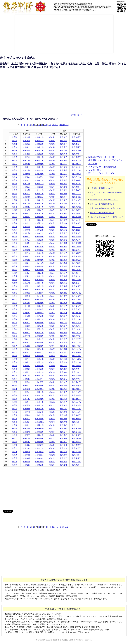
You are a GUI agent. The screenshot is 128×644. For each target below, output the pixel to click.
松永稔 (15, 323)
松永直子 (64, 174)
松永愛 (52, 137)
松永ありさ (76, 356)
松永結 (52, 217)
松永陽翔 (26, 462)
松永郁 (52, 412)
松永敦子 (64, 253)
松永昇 (15, 379)
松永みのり (76, 329)
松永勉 (15, 352)
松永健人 (26, 290)
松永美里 (64, 405)
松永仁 (15, 164)
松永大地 (26, 174)
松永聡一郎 (39, 323)
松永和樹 (26, 336)
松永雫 (52, 280)
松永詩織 (64, 372)
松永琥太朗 (39, 435)
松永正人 (26, 280)
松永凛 (52, 164)
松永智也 (26, 260)
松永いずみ (76, 342)
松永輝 (15, 240)
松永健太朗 (39, 306)
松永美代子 (76, 223)
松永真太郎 (39, 213)
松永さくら (76, 177)
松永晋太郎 (39, 356)
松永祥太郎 (39, 465)
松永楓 (52, 151)
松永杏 (52, 197)
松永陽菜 (64, 243)
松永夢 (52, 389)
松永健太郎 (39, 137)
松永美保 (64, 438)
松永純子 (64, 177)
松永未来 (64, 280)
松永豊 (15, 190)
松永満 (15, 465)
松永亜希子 (76, 210)
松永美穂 (64, 154)
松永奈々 (64, 379)
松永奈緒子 (76, 415)
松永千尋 (64, 247)
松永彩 (52, 147)
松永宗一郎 (39, 170)
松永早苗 (64, 352)
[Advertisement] (59, 34)
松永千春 (64, 346)
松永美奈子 (76, 187)
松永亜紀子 (76, 399)
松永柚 (52, 362)
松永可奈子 (76, 455)
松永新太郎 (39, 349)
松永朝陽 (26, 455)
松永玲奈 (64, 303)
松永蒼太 (26, 276)
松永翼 (15, 161)
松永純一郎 (39, 200)
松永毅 (15, 395)
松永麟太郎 (39, 260)
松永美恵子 (76, 256)
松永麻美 (64, 230)
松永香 (52, 194)
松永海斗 (26, 217)
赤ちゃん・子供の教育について (102, 204)
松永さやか (76, 217)
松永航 (15, 266)
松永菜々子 (76, 306)
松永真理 (64, 349)
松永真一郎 (39, 207)
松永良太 (26, 342)
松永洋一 (26, 402)
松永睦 (52, 319)
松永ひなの (76, 372)
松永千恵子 (76, 233)
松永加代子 (76, 296)
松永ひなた (76, 280)
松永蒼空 (26, 435)
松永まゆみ (76, 230)
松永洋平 (26, 313)
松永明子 (64, 197)
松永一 (15, 237)
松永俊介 (26, 273)
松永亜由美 (76, 313)
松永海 (52, 425)
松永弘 (15, 429)
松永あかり (76, 220)
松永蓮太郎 (39, 372)
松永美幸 (64, 300)
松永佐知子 (76, 392)
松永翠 (52, 266)
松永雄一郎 (39, 147)
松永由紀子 (76, 164)
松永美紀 (64, 213)
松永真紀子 (76, 273)
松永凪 (52, 339)
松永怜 (52, 346)
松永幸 (52, 227)
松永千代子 (76, 419)
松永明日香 (76, 151)
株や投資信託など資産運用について (104, 200)
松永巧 (15, 346)
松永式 (15, 157)
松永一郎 (26, 227)
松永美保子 (76, 435)
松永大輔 (26, 137)
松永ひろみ (76, 227)
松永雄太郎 (39, 359)
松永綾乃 (64, 382)
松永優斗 (26, 243)
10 (46, 125)
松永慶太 (26, 425)
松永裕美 (64, 220)
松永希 (52, 210)
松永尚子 (64, 339)
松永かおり (76, 184)
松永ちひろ (76, 359)
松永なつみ (76, 362)
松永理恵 (64, 190)
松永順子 (64, 210)
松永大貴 (26, 376)
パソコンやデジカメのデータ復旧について (107, 217)
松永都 (52, 336)
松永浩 (15, 296)
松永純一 (26, 319)
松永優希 (26, 445)
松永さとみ (76, 323)
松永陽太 (26, 256)
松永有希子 (76, 442)
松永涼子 (64, 458)
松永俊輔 (26, 458)
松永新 (15, 243)
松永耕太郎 (39, 405)
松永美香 (64, 167)
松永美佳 (64, 445)
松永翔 (15, 137)
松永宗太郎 (39, 448)
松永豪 (15, 425)
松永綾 (52, 174)
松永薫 (52, 157)
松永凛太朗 (39, 256)
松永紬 (52, 356)
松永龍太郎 (39, 174)
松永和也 (26, 164)
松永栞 (52, 207)
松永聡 (15, 170)
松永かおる (76, 402)
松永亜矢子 (76, 395)
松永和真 (26, 442)
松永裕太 (26, 372)
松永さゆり (76, 263)
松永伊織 (26, 438)
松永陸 (15, 194)
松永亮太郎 (39, 329)
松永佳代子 (76, 250)
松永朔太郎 (39, 230)
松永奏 (52, 290)
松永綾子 (64, 207)
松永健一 (26, 167)
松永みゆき (76, 213)
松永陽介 (26, 266)
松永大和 (26, 197)
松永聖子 (64, 432)
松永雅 (52, 300)
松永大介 (26, 184)
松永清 (15, 435)
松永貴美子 (76, 445)
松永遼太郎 (39, 194)
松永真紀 (64, 435)
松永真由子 (76, 382)
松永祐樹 (26, 412)
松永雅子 (64, 319)
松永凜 (52, 253)
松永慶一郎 (39, 392)
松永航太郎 (39, 286)
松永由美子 (76, 144)
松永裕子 (64, 137)
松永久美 (64, 399)
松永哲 (15, 448)
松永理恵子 (76, 309)
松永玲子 (64, 326)
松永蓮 (15, 151)
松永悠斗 (26, 200)
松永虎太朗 (39, 240)
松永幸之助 (39, 227)
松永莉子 (64, 402)
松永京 (52, 429)
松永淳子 (64, 356)
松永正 (15, 372)
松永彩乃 (64, 313)
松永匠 (15, 263)
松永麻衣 (64, 227)
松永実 (15, 409)
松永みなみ (76, 260)
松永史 (52, 458)
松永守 (15, 415)
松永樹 (15, 197)
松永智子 (64, 141)
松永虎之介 (39, 339)
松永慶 (15, 432)
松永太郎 (26, 190)
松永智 (15, 247)
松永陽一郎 (39, 266)
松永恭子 (64, 237)
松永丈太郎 (39, 346)
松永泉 (52, 250)
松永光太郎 (39, 190)
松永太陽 (26, 316)
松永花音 (64, 448)
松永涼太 (26, 352)
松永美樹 (64, 336)
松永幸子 (64, 151)
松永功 (15, 402)
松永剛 (15, 144)
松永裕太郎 (39, 432)
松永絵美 (64, 415)
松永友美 (64, 276)
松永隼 (15, 369)
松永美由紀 (76, 180)
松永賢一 (26, 429)
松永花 (52, 190)
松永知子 (64, 316)
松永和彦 (26, 309)
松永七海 (64, 359)
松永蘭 (52, 237)
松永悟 (15, 306)
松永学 (15, 180)
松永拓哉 (26, 233)
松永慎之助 (39, 376)
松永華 (52, 240)
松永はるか (76, 300)
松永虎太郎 (39, 154)
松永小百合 (76, 197)
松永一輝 (26, 306)
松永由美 (64, 187)
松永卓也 (26, 329)
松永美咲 (64, 194)
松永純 (15, 333)
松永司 (15, 217)
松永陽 (15, 223)
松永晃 (15, 233)
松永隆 (15, 200)
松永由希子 (76, 458)
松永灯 (52, 442)
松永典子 (64, 203)
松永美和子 (76, 253)
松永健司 (26, 432)
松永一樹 (26, 220)
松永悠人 (26, 223)
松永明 (15, 213)
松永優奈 (64, 429)
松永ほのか (76, 326)
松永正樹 (26, 283)
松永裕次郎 (39, 270)
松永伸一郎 (39, 402)
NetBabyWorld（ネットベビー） (104, 157)
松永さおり (76, 240)
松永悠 (15, 167)
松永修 (15, 207)
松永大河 (26, 452)
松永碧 (52, 230)
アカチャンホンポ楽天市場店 (102, 167)
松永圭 (15, 342)
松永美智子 (76, 154)
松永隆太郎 (39, 366)
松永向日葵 (76, 452)
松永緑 (52, 296)
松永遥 (52, 170)
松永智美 (64, 217)
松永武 (15, 230)
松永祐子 (64, 273)
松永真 (15, 256)
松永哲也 (26, 154)
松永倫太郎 (39, 203)
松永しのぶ (76, 333)
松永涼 (15, 326)
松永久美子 (76, 137)
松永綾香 (64, 462)
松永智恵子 (76, 339)
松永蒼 (15, 290)
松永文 (52, 303)
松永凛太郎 (39, 151)
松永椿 (52, 316)
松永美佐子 (76, 286)
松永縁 (52, 438)
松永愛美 (64, 260)
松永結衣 (64, 223)
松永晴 (15, 339)
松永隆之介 (39, 184)
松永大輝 (26, 170)
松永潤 (15, 203)
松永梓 (52, 203)
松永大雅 (26, 448)
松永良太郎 (39, 395)
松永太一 (26, 203)
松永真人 (26, 395)
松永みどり (76, 203)
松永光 (15, 177)
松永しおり (76, 409)
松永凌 (15, 399)
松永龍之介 (39, 141)
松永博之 (26, 369)
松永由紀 (64, 425)
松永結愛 (64, 386)
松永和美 (64, 283)
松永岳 (15, 452)
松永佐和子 (76, 405)
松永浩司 (26, 405)
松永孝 (15, 366)
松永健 (15, 147)
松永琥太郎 (39, 220)
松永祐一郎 (39, 342)
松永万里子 (76, 422)
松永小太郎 (39, 296)
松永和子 (64, 180)
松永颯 (15, 319)
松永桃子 (64, 329)
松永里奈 (64, 369)
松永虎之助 (39, 412)
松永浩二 (26, 286)
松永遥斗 (26, 366)
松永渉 (15, 316)
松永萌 (52, 200)
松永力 (15, 438)
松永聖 (15, 405)
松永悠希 (26, 409)
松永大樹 (26, 161)
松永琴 (52, 415)
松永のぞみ (76, 386)
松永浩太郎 (39, 303)
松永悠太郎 (39, 326)
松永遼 (15, 220)
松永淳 (15, 187)
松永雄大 (26, 213)
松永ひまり (76, 462)
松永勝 (15, 309)
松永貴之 (26, 349)
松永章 (15, 442)
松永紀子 (64, 266)
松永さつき (76, 290)
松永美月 (64, 309)
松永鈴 (52, 276)
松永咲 (52, 220)
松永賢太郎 (39, 217)
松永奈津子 (76, 237)
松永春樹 (26, 389)
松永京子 (64, 200)
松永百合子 (76, 247)
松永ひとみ (76, 170)
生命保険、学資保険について (101, 188)
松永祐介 (26, 303)
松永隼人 (26, 180)
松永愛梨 (64, 465)
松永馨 (52, 409)
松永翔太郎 (39, 161)
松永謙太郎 (39, 425)
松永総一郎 (39, 283)
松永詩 (52, 372)
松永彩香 (64, 422)
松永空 (15, 253)
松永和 (52, 329)
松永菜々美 (76, 432)
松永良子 (64, 392)
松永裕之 (26, 386)
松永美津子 (76, 465)
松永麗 (52, 270)
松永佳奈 (64, 362)
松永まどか (76, 276)
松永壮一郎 (39, 415)
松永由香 (64, 376)
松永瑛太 (26, 293)
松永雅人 (26, 323)
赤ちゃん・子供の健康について (102, 213)
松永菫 (52, 286)
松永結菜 (64, 342)
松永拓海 (26, 253)
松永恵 (52, 144)
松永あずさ (76, 336)
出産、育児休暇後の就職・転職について (106, 208)
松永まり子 (76, 429)
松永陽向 (26, 356)
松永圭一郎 (39, 237)
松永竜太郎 (39, 369)
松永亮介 (26, 422)
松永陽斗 (26, 300)
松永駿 (15, 210)
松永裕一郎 (39, 319)
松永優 (52, 161)
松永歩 (52, 184)
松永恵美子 (76, 157)
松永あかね (76, 293)
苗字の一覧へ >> (77, 115)
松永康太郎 (39, 276)
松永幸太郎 (39, 180)
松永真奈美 (76, 207)
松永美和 (64, 263)
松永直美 (64, 184)
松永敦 (15, 389)
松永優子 (64, 157)
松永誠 (15, 141)
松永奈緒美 (76, 303)
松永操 (52, 392)
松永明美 (64, 240)
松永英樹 (26, 296)
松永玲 (52, 273)
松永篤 (15, 349)
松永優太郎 (39, 442)
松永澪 (52, 263)
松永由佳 (64, 290)
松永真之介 (39, 293)
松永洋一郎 (39, 386)
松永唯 (52, 180)
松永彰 (15, 392)
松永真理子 (76, 147)
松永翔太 (26, 144)
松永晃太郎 (39, 399)
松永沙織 (64, 293)
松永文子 (64, 395)
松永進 (15, 300)
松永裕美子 (76, 283)
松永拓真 (26, 379)
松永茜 (52, 167)
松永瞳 (52, 177)
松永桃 (52, 293)
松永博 (15, 283)
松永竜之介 (39, 233)
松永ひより (76, 412)
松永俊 (15, 422)
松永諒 (15, 273)
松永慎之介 (39, 210)
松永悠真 (26, 207)
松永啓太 (26, 333)
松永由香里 (76, 243)
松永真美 (64, 412)
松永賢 (15, 458)
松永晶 (52, 399)
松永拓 (15, 419)
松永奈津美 (76, 366)
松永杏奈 (64, 333)
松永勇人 (26, 240)
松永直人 (26, 177)
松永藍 (52, 223)
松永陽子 (64, 144)
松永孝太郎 (39, 164)
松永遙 (52, 448)
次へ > (55, 125)
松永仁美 (64, 323)
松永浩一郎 (39, 362)
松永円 (52, 313)
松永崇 (15, 270)
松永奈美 (64, 452)
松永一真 (26, 399)
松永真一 (26, 263)
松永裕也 (26, 382)
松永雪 (52, 395)
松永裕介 (26, 392)
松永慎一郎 (39, 157)
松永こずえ (76, 425)
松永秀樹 (26, 230)
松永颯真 (26, 465)
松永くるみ (76, 319)
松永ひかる (76, 349)
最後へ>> (64, 125)
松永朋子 (64, 306)
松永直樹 (26, 141)
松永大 (15, 286)
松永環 (52, 306)
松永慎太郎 (39, 144)
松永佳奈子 (76, 438)
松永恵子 (64, 147)
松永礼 (52, 379)
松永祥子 (64, 366)
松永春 (52, 435)
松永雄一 (26, 362)
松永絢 (52, 352)
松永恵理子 (76, 352)
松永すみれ (76, 266)
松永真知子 (76, 389)
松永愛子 (64, 233)
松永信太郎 (39, 316)
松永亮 (15, 154)
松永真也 (26, 326)
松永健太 (26, 147)
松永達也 (26, 151)
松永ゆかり (76, 167)
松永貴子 (64, 250)
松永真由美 (76, 141)
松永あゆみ (76, 174)
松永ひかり (76, 270)
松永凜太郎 (39, 273)
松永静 (52, 333)
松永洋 (15, 356)
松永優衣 (64, 455)
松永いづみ (76, 346)
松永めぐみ (76, 161)
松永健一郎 (39, 167)
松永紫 (52, 382)
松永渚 (52, 243)
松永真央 (64, 389)
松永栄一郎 (39, 438)
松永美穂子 (76, 369)
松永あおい (76, 316)
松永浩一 (26, 359)
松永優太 (26, 237)
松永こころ (76, 194)
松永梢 (52, 283)
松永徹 (15, 174)
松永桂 (52, 419)
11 (50, 125)
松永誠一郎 (39, 223)
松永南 (52, 369)
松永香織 (64, 161)
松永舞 (52, 154)
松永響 (15, 359)
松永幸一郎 (39, 419)
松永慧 (15, 362)
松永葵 (52, 141)
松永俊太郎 (39, 253)
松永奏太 (26, 339)
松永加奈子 (76, 200)
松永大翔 (26, 210)
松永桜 (52, 187)
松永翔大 (26, 419)
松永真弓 (64, 296)
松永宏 (15, 376)
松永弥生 (64, 409)
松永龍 (15, 276)
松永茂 (15, 313)
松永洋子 (64, 164)
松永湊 (15, 260)
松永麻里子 (76, 376)
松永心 (52, 260)
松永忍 (52, 233)
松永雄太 (26, 250)
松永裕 (15, 293)
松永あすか (76, 379)
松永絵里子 (76, 448)
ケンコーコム (95, 170)
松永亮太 (26, 194)
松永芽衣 (64, 442)
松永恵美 (64, 170)
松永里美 (64, 286)
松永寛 (15, 382)
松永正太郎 (39, 290)
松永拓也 (26, 157)
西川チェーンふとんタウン (101, 173)
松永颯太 (26, 187)
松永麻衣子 (76, 190)
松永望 (52, 213)
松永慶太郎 (39, 409)
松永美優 (64, 419)
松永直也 (26, 346)
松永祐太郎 (39, 336)
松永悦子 (64, 256)
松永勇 (15, 303)
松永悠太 (26, 247)
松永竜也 (26, 415)
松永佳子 (64, 270)
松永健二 (26, 270)
